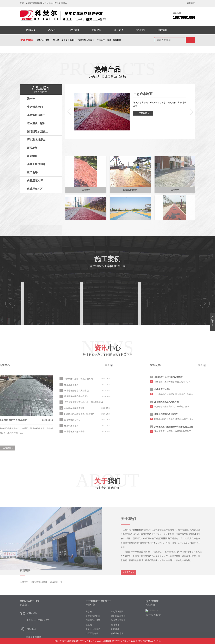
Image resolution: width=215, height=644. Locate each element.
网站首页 (31, 30)
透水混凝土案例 (36, 123)
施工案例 (118, 30)
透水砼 (56, 40)
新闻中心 (97, 30)
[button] (69, 112)
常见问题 (140, 30)
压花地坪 (32, 156)
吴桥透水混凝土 (69, 40)
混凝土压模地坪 (114, 40)
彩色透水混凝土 (44, 40)
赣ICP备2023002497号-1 (149, 641)
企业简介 (75, 30)
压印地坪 (101, 40)
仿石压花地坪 (35, 181)
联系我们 (162, 30)
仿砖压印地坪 (35, 189)
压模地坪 (32, 148)
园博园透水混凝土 (86, 40)
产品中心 (53, 30)
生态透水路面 (35, 107)
